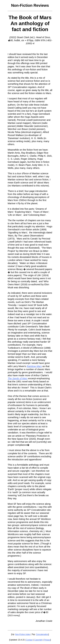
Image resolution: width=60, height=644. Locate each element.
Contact (29, 640)
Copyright (38, 640)
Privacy (47, 640)
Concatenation (42, 634)
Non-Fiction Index (23, 634)
